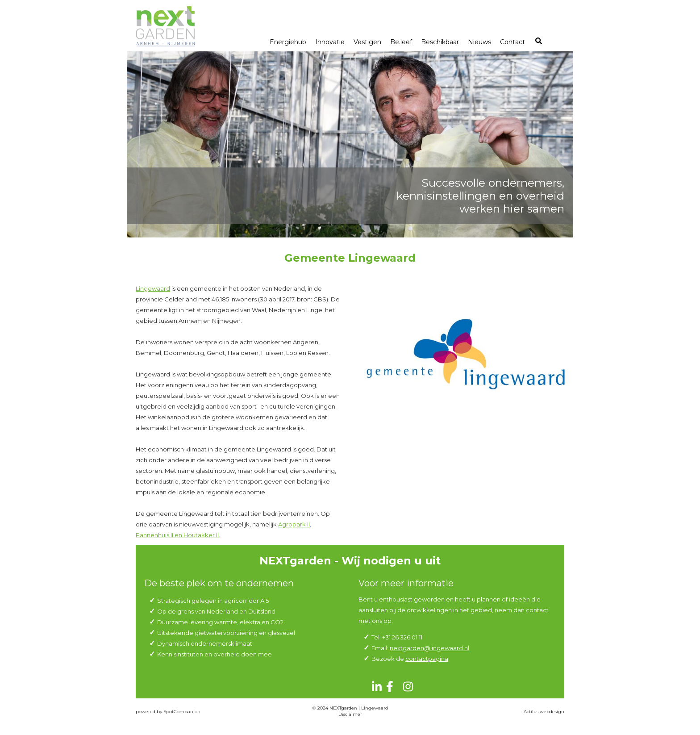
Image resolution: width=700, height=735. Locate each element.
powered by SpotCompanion (168, 712)
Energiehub (288, 42)
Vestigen (367, 42)
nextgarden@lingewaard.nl (429, 648)
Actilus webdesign (544, 712)
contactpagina (427, 659)
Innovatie (330, 42)
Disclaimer (350, 714)
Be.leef (401, 42)
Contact (512, 42)
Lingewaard (153, 288)
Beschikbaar (440, 42)
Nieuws (479, 42)
